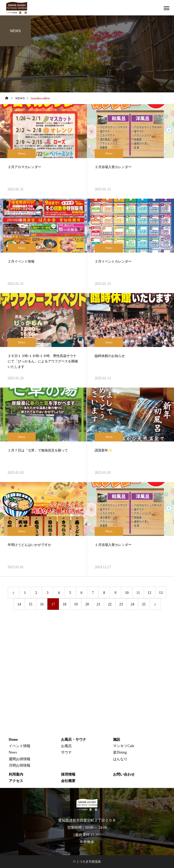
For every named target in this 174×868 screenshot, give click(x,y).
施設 (117, 740)
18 (65, 604)
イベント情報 (20, 746)
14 (19, 604)
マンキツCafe (124, 746)
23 (121, 604)
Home (13, 740)
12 (150, 593)
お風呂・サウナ (74, 740)
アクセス (16, 781)
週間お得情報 (20, 759)
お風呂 (66, 746)
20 (87, 604)
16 (42, 604)
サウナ (66, 752)
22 (110, 604)
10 (127, 593)
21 (99, 604)
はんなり (120, 759)
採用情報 (68, 774)
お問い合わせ (124, 774)
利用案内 (16, 774)
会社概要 (68, 781)
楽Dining (120, 752)
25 (144, 604)
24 (133, 604)
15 (31, 604)
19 (76, 604)
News (21, 153)
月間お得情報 (20, 765)
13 (161, 593)
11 (138, 593)
